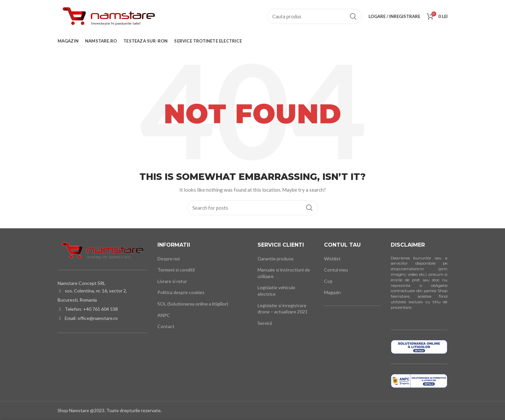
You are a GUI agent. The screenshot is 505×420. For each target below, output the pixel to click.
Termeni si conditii (176, 270)
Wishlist (332, 259)
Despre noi (169, 259)
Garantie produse (276, 259)
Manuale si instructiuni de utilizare (284, 273)
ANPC (164, 315)
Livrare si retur (172, 281)
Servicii (265, 323)
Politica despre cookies (181, 292)
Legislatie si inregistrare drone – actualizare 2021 (283, 309)
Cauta (353, 16)
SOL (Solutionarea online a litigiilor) (193, 304)
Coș (328, 281)
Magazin (332, 292)
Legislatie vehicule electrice (276, 291)
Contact (166, 326)
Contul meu (336, 270)
